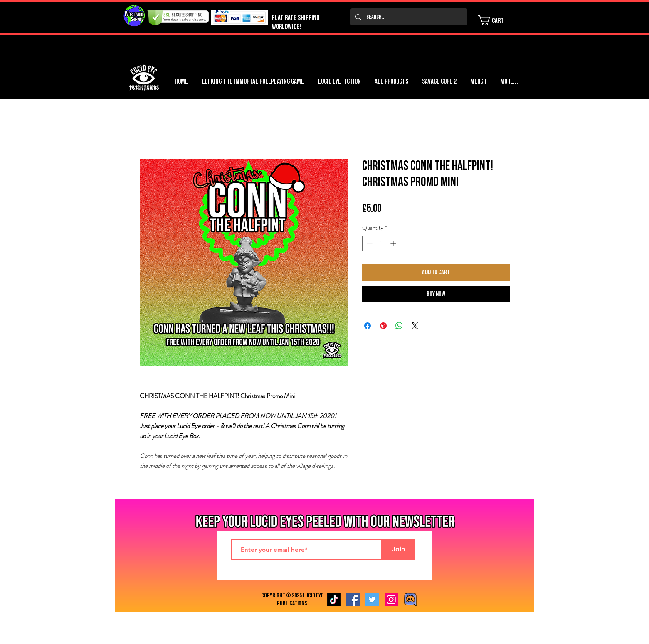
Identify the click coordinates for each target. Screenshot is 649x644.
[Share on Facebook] (368, 326)
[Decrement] (369, 243)
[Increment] (394, 243)
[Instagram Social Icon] (391, 600)
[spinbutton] (381, 243)
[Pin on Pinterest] (383, 326)
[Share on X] (415, 326)
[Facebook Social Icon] (353, 600)
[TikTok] (334, 600)
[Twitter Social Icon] (372, 600)
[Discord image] (410, 600)
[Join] (399, 549)
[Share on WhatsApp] (399, 326)
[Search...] (408, 17)
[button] (496, 20)
